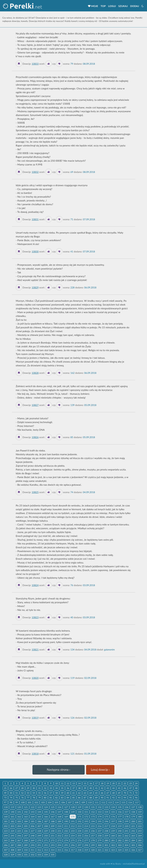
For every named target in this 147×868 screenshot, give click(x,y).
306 (140, 845)
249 (39, 836)
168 (59, 817)
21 (119, 783)
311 (33, 850)
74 (11, 798)
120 (19, 807)
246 (19, 836)
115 (123, 802)
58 (56, 793)
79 (39, 798)
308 (12, 850)
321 (100, 850)
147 (59, 812)
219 (120, 826)
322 (106, 850)
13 (74, 783)
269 (33, 840)
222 (140, 826)
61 (74, 793)
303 (120, 845)
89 (96, 798)
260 (113, 836)
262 (126, 836)
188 (53, 821)
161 (12, 817)
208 (46, 826)
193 (86, 821)
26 (11, 788)
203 (12, 826)
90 (102, 798)
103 (43, 802)
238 (106, 831)
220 (126, 826)
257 (93, 836)
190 (66, 821)
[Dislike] (59, 64)
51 (17, 793)
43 (108, 788)
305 (133, 845)
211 (66, 826)
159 (140, 812)
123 (39, 807)
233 (73, 831)
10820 (35, 678)
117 (137, 802)
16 (91, 783)
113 (110, 802)
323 (113, 850)
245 (12, 836)
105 (56, 802)
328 (6, 855)
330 (19, 855)
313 (46, 850)
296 (73, 845)
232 (66, 831)
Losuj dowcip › (100, 770)
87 (85, 798)
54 (34, 793)
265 (6, 840)
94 (125, 798)
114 (117, 802)
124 (46, 807)
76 (22, 798)
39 (85, 788)
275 (73, 840)
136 (126, 807)
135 (120, 807)
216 (100, 826)
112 (103, 802)
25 (5, 788)
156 (120, 812)
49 (5, 793)
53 (28, 793)
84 (68, 798)
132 (100, 807)
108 (76, 802)
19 (108, 783)
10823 (35, 617)
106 (63, 802)
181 (6, 821)
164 (33, 817)
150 (79, 812)
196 (106, 821)
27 (17, 788)
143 (33, 812)
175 (106, 817)
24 (136, 783)
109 (83, 802)
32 (45, 788)
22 (125, 783)
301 (106, 845)
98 (11, 802)
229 (46, 831)
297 (79, 845)
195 (100, 821)
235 (86, 831)
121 (26, 807)
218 (113, 826)
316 (66, 850)
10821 (35, 649)
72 (136, 793)
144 (39, 812)
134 (113, 807)
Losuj (112, 6)
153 (100, 812)
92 (113, 798)
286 (6, 845)
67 (108, 793)
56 (45, 793)
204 (19, 826)
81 (51, 798)
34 (56, 788)
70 (125, 793)
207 (39, 826)
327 (140, 850)
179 (133, 817)
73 (5, 798)
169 (66, 817)
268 (26, 840)
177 (120, 817)
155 (113, 812)
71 (131, 793)
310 (26, 850)
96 (136, 798)
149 (73, 812)
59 (62, 793)
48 (136, 788)
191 (73, 821)
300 (100, 845)
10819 (35, 718)
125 (53, 807)
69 (119, 793)
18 (102, 783)
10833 (35, 64)
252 (59, 836)
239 (113, 831)
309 (19, 850)
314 (53, 850)
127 (66, 807)
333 (39, 855)
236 (93, 831)
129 (79, 807)
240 (120, 831)
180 (140, 817)
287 (12, 845)
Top (103, 6)
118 (6, 807)
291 (39, 845)
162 (19, 817)
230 (53, 831)
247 (26, 836)
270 (39, 840)
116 (130, 802)
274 (66, 840)
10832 (35, 172)
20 (113, 783)
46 (125, 788)
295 (66, 845)
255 (79, 836)
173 (93, 817)
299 (93, 845)
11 (62, 783)
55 (39, 793)
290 (33, 845)
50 (11, 793)
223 (6, 831)
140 (12, 812)
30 (34, 788)
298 (86, 845)
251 (53, 836)
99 (17, 802)
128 (73, 807)
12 (68, 783)
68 (113, 793)
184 (26, 821)
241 (126, 831)
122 (33, 807)
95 (131, 798)
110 (90, 802)
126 (59, 807)
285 (140, 840)
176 (113, 817)
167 (53, 817)
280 (106, 840)
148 (66, 812)
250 (46, 836)
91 (108, 798)
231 (59, 831)
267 (19, 840)
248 (33, 836)
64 (91, 793)
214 (86, 826)
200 (133, 821)
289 (26, 845)
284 (133, 840)
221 (133, 826)
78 (34, 798)
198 (120, 821)
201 (140, 821)
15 (85, 783)
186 (39, 821)
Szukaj (123, 6)
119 (12, 807)
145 (46, 812)
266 (12, 840)
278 (93, 840)
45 (119, 788)
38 (79, 788)
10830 (35, 251)
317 (73, 850)
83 (62, 798)
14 (79, 783)
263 (133, 836)
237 (100, 831)
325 (126, 850)
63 (85, 793)
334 (46, 855)
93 (119, 798)
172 (86, 817)
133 (106, 807)
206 (33, 826)
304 (126, 845)
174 (100, 817)
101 (29, 802)
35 (62, 788)
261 (120, 836)
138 (140, 807)
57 (51, 793)
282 (120, 840)
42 (102, 788)
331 (26, 855)
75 (17, 798)
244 (6, 836)
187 (46, 821)
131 (93, 807)
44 (113, 788)
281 (113, 840)
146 (53, 812)
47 (131, 788)
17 (96, 783)
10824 (35, 585)
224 (12, 831)
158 (133, 812)
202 (6, 826)
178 (126, 817)
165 (39, 817)
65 (96, 793)
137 (133, 807)
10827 (35, 405)
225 (19, 831)
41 (96, 788)
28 (22, 788)
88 (91, 798)
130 (86, 807)
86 (79, 798)
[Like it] (48, 64)
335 (53, 855)
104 (50, 802)
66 (102, 793)
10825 (35, 492)
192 (79, 821)
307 (6, 850)
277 (86, 840)
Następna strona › (58, 770)
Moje (93, 6)
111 (97, 802)
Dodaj (135, 6)
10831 (35, 219)
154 (106, 812)
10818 (35, 754)
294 (59, 845)
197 (113, 821)
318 (79, 850)
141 (19, 812)
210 (59, 826)
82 (56, 798)
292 (46, 845)
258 (100, 836)
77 (28, 798)
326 (133, 850)
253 (66, 836)
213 (79, 826)
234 (79, 831)
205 (26, 826)
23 (131, 783)
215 (93, 826)
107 (70, 802)
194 (93, 821)
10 (56, 783)
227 (33, 831)
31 (39, 788)
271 (46, 840)
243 (140, 831)
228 (39, 831)
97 (5, 802)
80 (45, 798)
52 (22, 793)
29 (28, 788)
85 (74, 798)
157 (126, 812)
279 (100, 840)
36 (68, 788)
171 (79, 817)
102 (36, 802)
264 (140, 836)
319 (86, 850)
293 (53, 845)
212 (73, 826)
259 (106, 836)
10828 (35, 373)
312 (39, 850)
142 (26, 812)
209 (53, 826)
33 (51, 788)
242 (133, 831)
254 (73, 836)
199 (126, 821)
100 (23, 802)
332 (33, 855)
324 (120, 850)
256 (86, 836)
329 (12, 855)
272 (53, 840)
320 (93, 850)
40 (91, 788)
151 (86, 812)
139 (6, 812)
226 (26, 831)
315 (59, 850)
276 (79, 840)
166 (46, 817)
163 (26, 817)
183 (19, 821)
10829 (35, 287)
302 (113, 845)
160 (6, 817)
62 (79, 793)
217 (106, 826)
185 (33, 821)
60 (68, 793)
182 (12, 821)
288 (19, 845)
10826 (35, 437)
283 (126, 840)
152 (93, 812)
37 (74, 788)
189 (59, 821)
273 (59, 840)
